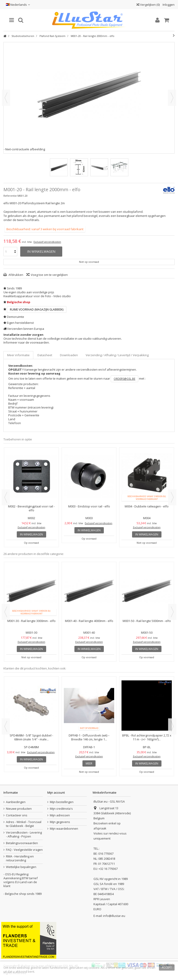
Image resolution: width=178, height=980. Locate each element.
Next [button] (172, 497)
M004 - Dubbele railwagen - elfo (147, 506)
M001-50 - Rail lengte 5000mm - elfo (147, 621)
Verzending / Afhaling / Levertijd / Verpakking (117, 355)
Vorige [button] (6, 98)
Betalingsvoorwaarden (22, 843)
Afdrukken (16, 275)
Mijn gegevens (60, 822)
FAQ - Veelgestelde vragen (24, 850)
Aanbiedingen (16, 802)
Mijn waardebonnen (64, 829)
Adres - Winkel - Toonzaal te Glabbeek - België (24, 824)
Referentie (10, 196)
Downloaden (69, 355)
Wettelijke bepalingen (21, 867)
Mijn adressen (60, 815)
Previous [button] (6, 497)
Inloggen (168, 5)
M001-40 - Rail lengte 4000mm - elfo (89, 621)
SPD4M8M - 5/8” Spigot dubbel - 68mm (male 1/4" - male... (31, 737)
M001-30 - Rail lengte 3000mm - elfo (31, 621)
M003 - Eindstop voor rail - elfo (89, 506)
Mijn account (56, 792)
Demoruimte (16, 317)
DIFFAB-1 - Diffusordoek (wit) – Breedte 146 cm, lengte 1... (89, 737)
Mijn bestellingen (62, 802)
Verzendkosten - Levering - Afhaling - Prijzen (24, 834)
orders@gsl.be (124, 379)
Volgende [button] (172, 98)
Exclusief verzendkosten (47, 242)
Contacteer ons (17, 815)
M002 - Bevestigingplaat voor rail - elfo (31, 508)
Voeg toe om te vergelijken (49, 275)
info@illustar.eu (114, 916)
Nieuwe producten (19, 809)
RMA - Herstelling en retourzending (20, 858)
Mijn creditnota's (61, 809)
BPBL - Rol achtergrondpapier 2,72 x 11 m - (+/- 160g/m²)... (147, 737)
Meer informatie (18, 355)
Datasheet (45, 355)
